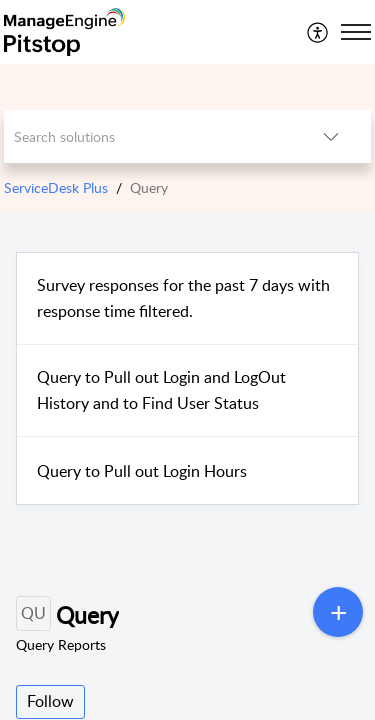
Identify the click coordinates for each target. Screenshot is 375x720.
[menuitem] (318, 32)
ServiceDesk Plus (56, 187)
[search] (148, 136)
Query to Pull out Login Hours (142, 471)
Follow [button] (50, 701)
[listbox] (331, 136)
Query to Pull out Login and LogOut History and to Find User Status (161, 390)
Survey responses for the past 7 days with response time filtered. (183, 298)
